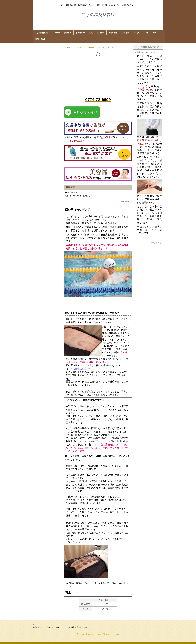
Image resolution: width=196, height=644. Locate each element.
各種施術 (80, 47)
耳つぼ (136, 33)
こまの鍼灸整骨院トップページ (47, 33)
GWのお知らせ (71, 192)
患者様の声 (80, 33)
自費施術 (91, 47)
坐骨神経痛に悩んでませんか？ (147, 52)
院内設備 (101, 33)
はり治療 (126, 33)
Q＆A (156, 33)
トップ (69, 47)
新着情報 (70, 187)
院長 (91, 33)
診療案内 (68, 33)
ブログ (146, 33)
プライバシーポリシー (54, 627)
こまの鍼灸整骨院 (98, 15)
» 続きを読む (125, 201)
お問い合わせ (40, 39)
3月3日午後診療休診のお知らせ (78, 196)
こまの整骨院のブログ (147, 47)
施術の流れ (113, 33)
